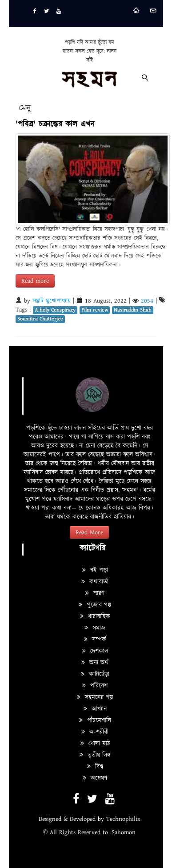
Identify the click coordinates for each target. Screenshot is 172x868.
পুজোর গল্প (95, 605)
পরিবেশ (95, 686)
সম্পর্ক (95, 640)
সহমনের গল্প (95, 697)
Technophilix (123, 819)
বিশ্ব (95, 767)
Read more (35, 281)
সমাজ (95, 628)
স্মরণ (95, 593)
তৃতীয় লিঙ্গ (95, 755)
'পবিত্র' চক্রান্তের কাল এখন (55, 124)
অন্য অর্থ (95, 663)
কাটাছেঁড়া (95, 674)
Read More (89, 532)
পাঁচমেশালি (95, 720)
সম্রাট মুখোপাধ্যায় (52, 301)
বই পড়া (95, 570)
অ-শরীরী (95, 732)
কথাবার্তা (95, 582)
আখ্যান (95, 709)
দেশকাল (95, 651)
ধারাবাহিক (95, 616)
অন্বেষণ (95, 778)
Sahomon (124, 832)
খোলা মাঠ (95, 744)
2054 (147, 301)
